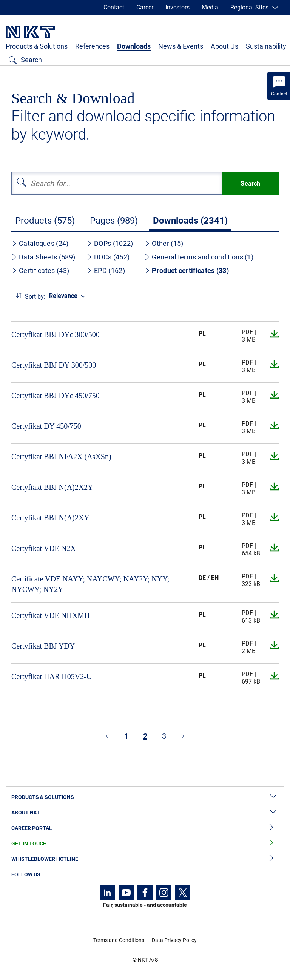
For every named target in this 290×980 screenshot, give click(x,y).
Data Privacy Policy (174, 940)
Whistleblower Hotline (145, 859)
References (92, 46)
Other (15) (164, 243)
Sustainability (266, 46)
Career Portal (145, 828)
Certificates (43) (40, 271)
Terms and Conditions (119, 940)
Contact (114, 7)
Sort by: (35, 297)
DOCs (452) (108, 257)
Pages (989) (114, 221)
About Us (224, 46)
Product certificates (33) (187, 271)
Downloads (134, 46)
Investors (177, 7)
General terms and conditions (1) (199, 257)
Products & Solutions (37, 46)
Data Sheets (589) (43, 257)
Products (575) (45, 221)
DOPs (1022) (110, 243)
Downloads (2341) (190, 221)
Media (210, 7)
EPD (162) (106, 271)
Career (145, 7)
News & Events (181, 46)
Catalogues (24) (40, 243)
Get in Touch (145, 844)
